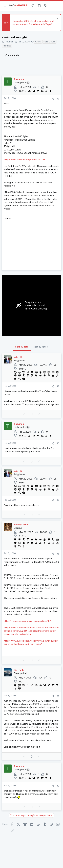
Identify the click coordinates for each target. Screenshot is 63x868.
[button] (5, 6)
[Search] (58, 6)
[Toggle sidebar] (52, 6)
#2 (58, 386)
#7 (58, 786)
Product (7, 46)
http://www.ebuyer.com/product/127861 (25, 159)
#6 (58, 696)
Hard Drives (49, 42)
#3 (58, 443)
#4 (58, 500)
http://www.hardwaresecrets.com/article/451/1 (29, 621)
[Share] (53, 99)
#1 (58, 99)
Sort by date (22, 347)
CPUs (38, 42)
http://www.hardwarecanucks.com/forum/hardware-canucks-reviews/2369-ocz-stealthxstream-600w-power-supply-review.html (31, 631)
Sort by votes (41, 347)
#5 (58, 554)
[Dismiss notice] (57, 19)
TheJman (9, 42)
